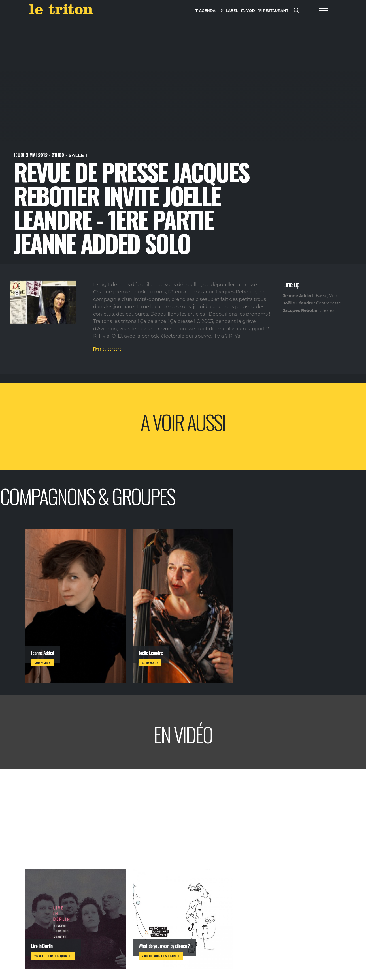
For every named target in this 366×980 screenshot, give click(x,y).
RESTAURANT (273, 11)
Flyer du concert (107, 349)
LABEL (229, 11)
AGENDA (205, 11)
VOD (248, 11)
